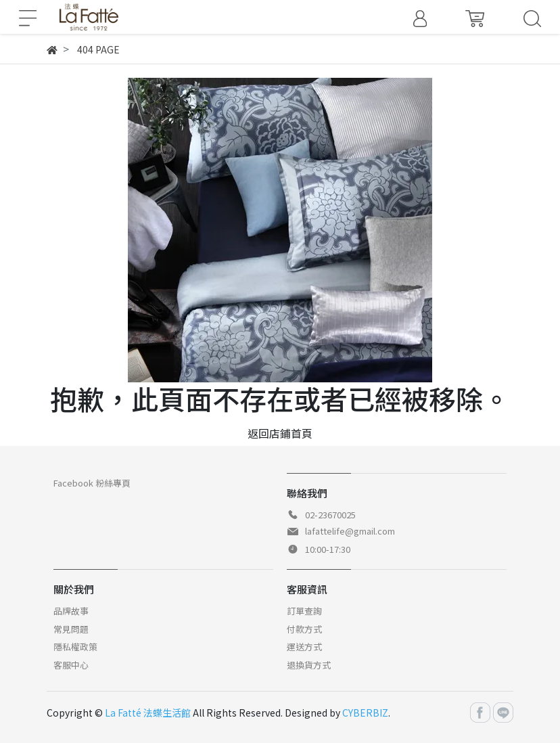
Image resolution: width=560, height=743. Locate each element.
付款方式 (304, 629)
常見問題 (71, 629)
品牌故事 (71, 611)
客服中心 (71, 665)
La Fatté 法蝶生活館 (148, 713)
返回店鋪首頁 (280, 433)
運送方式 (304, 647)
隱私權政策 (75, 647)
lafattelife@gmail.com (350, 531)
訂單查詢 (304, 611)
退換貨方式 (309, 665)
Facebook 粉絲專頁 (92, 483)
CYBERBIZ (365, 713)
